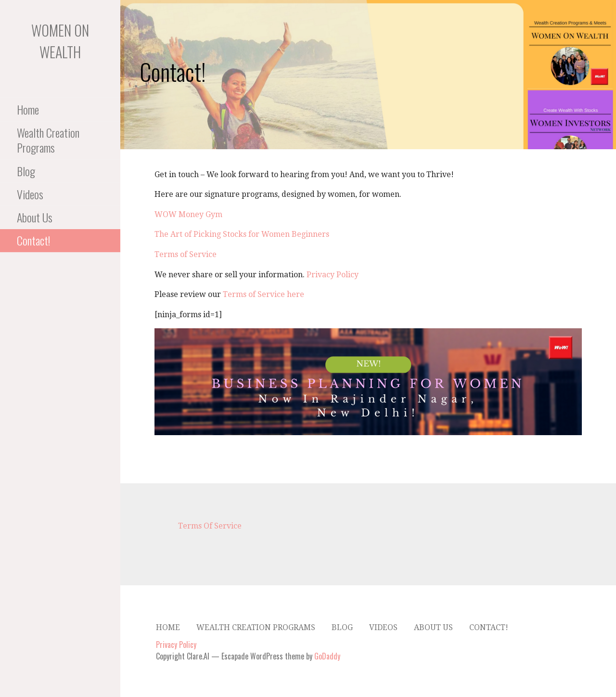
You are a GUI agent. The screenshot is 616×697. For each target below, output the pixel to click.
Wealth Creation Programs (48, 140)
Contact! (33, 240)
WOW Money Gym (188, 214)
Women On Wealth (60, 41)
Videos (30, 194)
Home (28, 109)
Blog (26, 171)
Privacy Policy (333, 275)
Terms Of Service (210, 526)
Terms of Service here (263, 294)
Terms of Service (186, 254)
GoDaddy (327, 656)
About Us (35, 217)
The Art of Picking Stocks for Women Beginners (242, 234)
